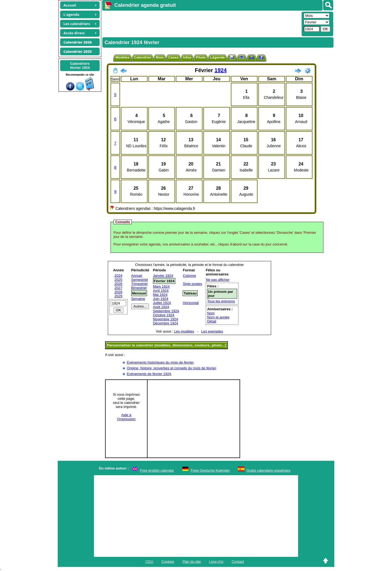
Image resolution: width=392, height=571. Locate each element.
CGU (149, 562)
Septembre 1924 (166, 311)
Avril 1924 (161, 291)
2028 (119, 292)
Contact (238, 562)
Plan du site (192, 562)
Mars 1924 (161, 286)
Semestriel (140, 280)
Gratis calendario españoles (269, 470)
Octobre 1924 (164, 315)
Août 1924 (161, 307)
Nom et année (218, 317)
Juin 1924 (161, 299)
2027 (119, 288)
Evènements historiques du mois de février (160, 362)
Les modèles (184, 331)
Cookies (168, 562)
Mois (160, 57)
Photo (201, 57)
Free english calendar (157, 470)
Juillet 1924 (162, 303)
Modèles (122, 57)
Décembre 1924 (166, 323)
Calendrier (143, 57)
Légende (217, 57)
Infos (187, 57)
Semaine (138, 299)
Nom (211, 313)
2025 (119, 280)
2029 (119, 296)
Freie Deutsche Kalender (210, 470)
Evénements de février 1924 (149, 374)
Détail (212, 321)
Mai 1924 (160, 295)
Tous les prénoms (221, 301)
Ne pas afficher (218, 280)
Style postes (192, 284)
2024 (119, 276)
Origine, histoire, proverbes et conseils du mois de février (171, 368)
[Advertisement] (201, 23)
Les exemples (212, 331)
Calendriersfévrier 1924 (80, 66)
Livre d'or (216, 562)
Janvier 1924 (163, 276)
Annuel (137, 276)
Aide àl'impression (126, 417)
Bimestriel (139, 288)
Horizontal (191, 303)
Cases (173, 57)
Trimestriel (139, 284)
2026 (119, 284)
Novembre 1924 (166, 319)
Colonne (189, 276)
